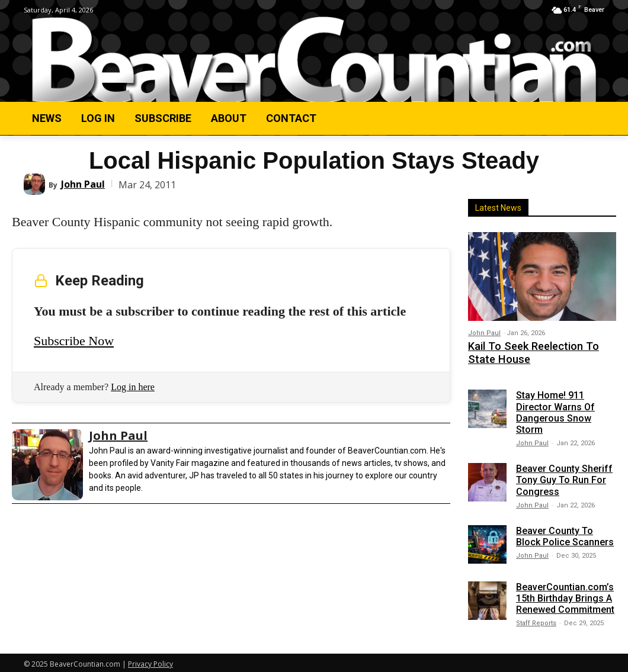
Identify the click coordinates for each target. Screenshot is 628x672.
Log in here (133, 387)
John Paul (83, 184)
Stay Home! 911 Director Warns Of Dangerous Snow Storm (555, 409)
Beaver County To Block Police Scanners (565, 533)
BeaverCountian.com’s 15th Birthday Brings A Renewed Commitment (565, 595)
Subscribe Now (74, 341)
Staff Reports (536, 620)
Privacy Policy (150, 661)
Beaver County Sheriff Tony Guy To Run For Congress (564, 476)
